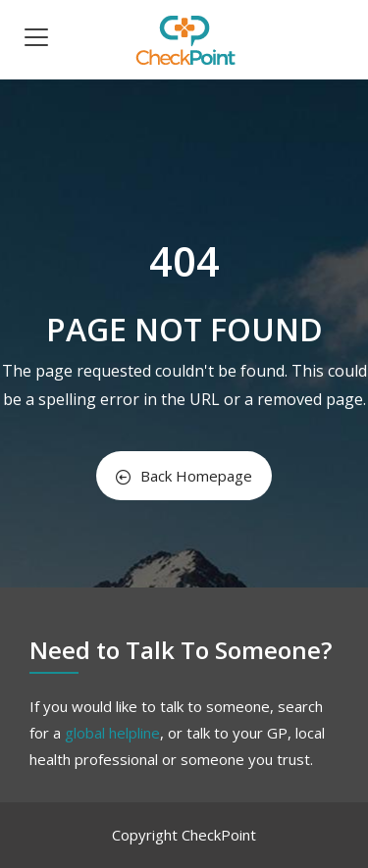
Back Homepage (184, 476)
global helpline (112, 733)
